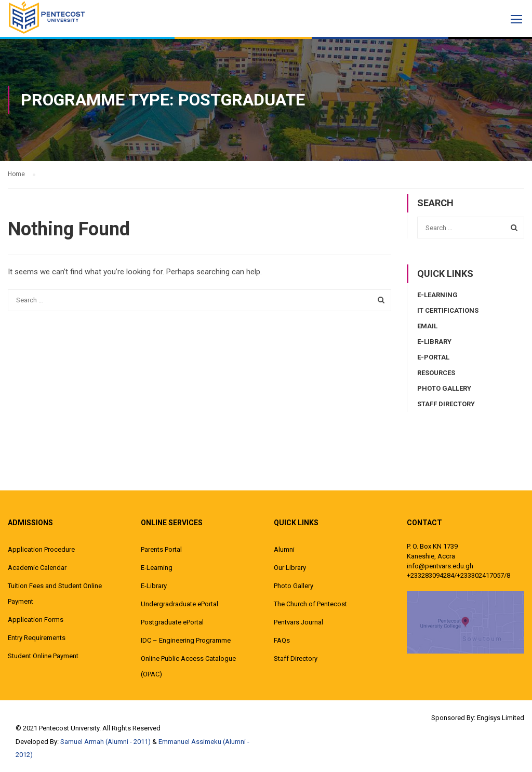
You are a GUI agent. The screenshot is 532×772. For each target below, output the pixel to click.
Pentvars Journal (298, 622)
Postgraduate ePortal (172, 622)
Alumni (284, 549)
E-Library (434, 342)
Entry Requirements (37, 638)
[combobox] (199, 300)
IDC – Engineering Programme (186, 640)
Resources (436, 373)
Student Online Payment (43, 656)
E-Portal (433, 357)
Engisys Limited (501, 718)
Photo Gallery (444, 388)
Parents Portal (161, 549)
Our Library (290, 568)
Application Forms (36, 620)
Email (427, 326)
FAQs (282, 640)
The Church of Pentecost (310, 604)
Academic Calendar (37, 568)
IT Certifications (448, 310)
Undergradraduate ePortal (179, 604)
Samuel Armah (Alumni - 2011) (105, 742)
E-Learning (437, 295)
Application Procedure (41, 549)
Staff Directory (446, 404)
